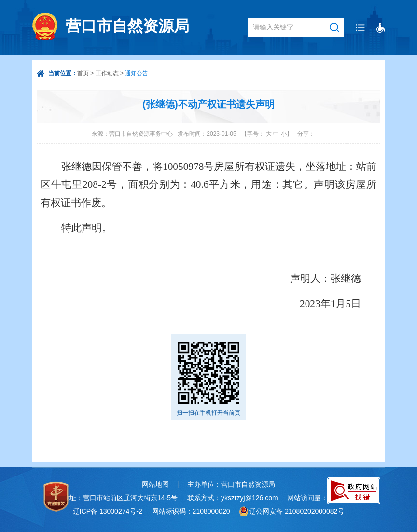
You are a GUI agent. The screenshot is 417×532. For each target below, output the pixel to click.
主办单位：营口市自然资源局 (231, 484)
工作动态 (107, 73)
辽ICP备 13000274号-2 (108, 511)
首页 (83, 73)
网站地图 (155, 484)
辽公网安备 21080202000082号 (297, 511)
